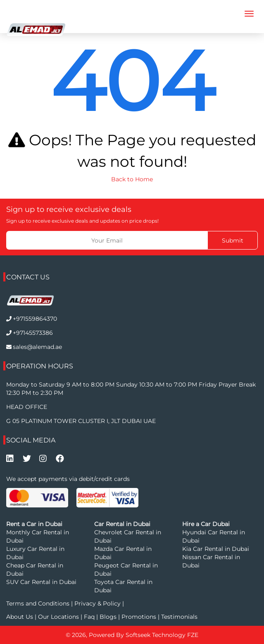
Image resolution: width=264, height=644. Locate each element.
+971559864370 (35, 319)
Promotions (139, 617)
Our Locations (59, 617)
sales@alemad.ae (37, 347)
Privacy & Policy (98, 603)
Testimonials (179, 617)
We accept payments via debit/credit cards (68, 479)
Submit (233, 240)
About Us (20, 617)
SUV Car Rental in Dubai (41, 582)
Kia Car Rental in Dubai (216, 549)
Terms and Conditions (39, 603)
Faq (89, 617)
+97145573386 (33, 333)
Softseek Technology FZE (162, 635)
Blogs (109, 617)
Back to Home (132, 179)
